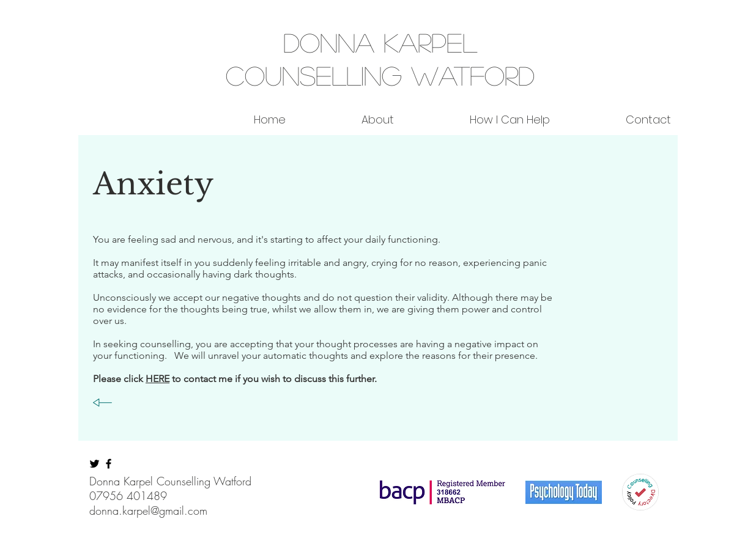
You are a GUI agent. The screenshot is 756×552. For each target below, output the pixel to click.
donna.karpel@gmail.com (148, 510)
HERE (157, 379)
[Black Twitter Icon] (94, 464)
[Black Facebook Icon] (109, 464)
